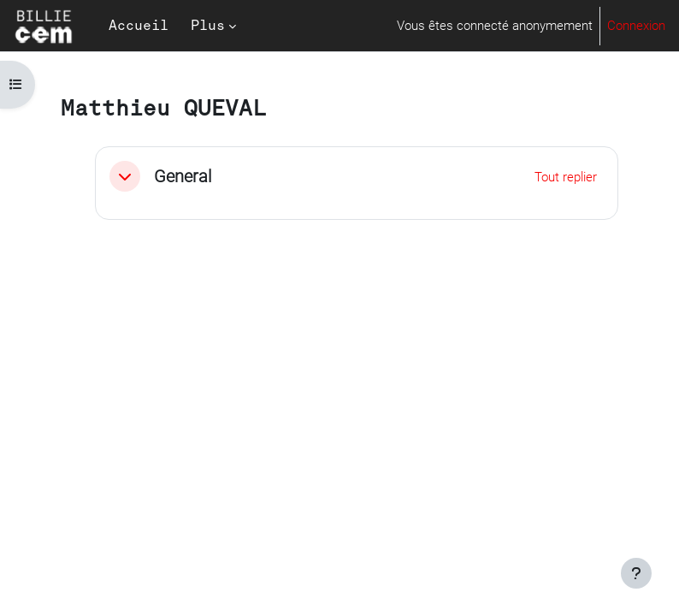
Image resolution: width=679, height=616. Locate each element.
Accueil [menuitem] (139, 26)
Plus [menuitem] (208, 26)
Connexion (636, 26)
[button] (125, 176)
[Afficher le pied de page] (636, 573)
